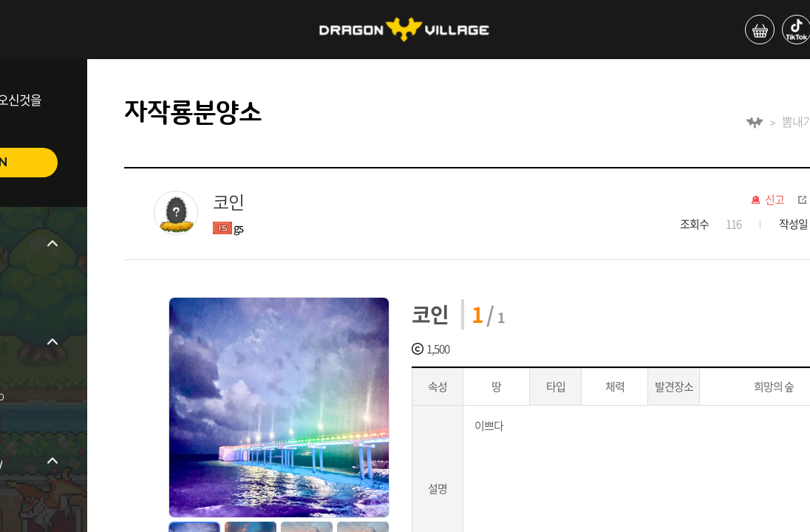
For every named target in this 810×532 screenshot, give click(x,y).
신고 (775, 200)
